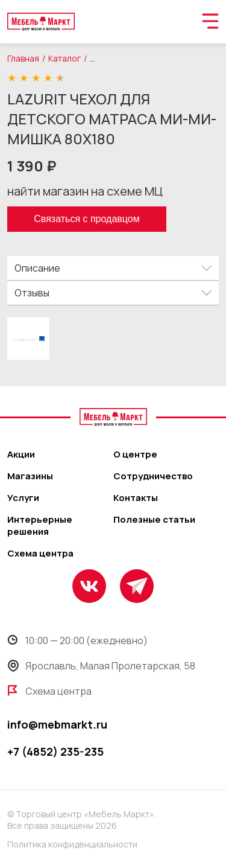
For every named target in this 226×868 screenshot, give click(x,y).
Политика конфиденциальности (72, 844)
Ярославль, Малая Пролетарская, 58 (101, 666)
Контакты (136, 498)
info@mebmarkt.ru (57, 724)
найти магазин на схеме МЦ (85, 191)
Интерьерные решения (40, 526)
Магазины (30, 476)
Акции (21, 455)
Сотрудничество (153, 476)
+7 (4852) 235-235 (55, 752)
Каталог (64, 58)
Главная (23, 58)
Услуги (23, 498)
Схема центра (40, 554)
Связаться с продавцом (86, 219)
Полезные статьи (154, 520)
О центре (135, 455)
